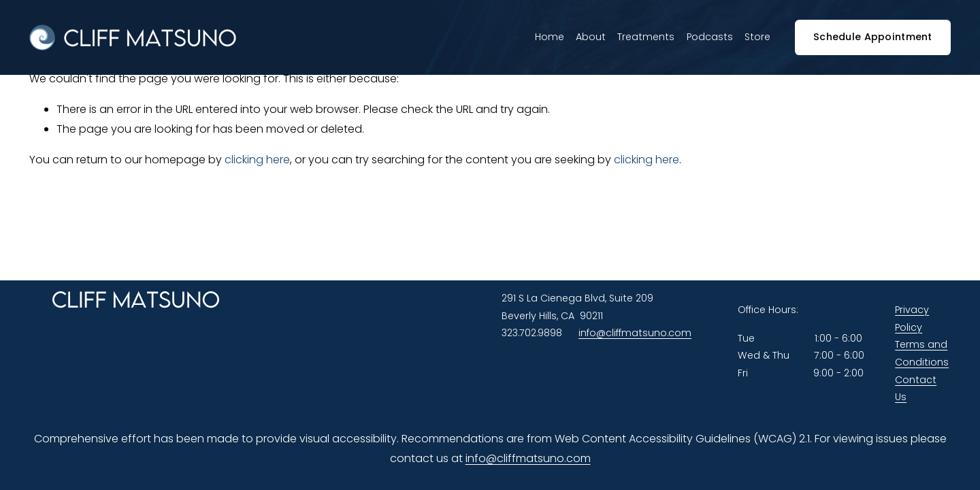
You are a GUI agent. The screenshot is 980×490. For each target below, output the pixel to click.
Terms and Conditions (922, 353)
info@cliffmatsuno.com (635, 333)
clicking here (257, 160)
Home (550, 37)
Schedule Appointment (873, 37)
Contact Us (916, 389)
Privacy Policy (912, 318)
